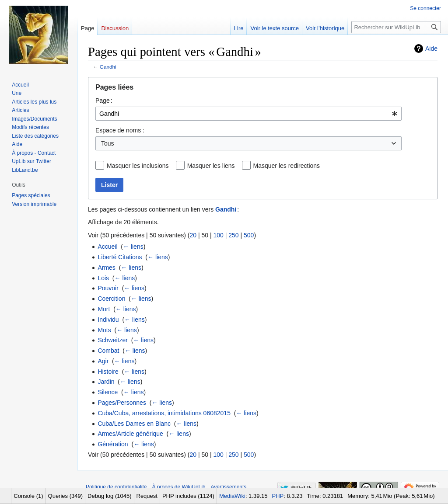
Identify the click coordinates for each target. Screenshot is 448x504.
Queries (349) (65, 496)
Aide (431, 49)
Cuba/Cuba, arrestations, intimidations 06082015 (164, 413)
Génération (113, 444)
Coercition (111, 299)
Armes (106, 268)
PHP (278, 496)
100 (218, 235)
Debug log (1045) (109, 496)
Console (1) (28, 496)
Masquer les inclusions (138, 166)
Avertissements (229, 487)
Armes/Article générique (130, 434)
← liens (133, 247)
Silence (108, 392)
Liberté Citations (120, 257)
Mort (104, 309)
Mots (104, 330)
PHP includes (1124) (188, 496)
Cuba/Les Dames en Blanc (134, 424)
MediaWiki (232, 496)
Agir (103, 361)
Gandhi (108, 67)
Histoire (108, 372)
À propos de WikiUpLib (178, 487)
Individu (108, 320)
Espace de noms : (120, 130)
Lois (103, 278)
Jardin (106, 382)
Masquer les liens (211, 166)
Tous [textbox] (108, 143)
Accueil (107, 247)
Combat (108, 351)
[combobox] (248, 114)
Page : (104, 101)
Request (147, 496)
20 (193, 235)
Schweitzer (112, 340)
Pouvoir (108, 288)
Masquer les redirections (287, 166)
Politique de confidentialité (116, 487)
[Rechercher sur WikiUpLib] (396, 27)
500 (249, 235)
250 (233, 235)
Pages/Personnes (122, 403)
